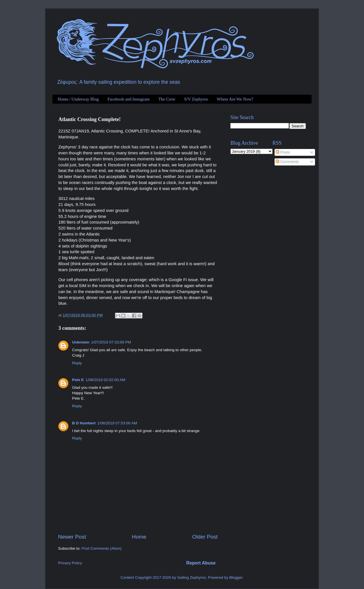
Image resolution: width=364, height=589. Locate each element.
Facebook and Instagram (128, 99)
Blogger (236, 577)
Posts (283, 152)
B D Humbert (84, 423)
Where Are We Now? (235, 99)
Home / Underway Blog (78, 99)
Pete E (78, 380)
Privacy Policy (70, 563)
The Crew (167, 99)
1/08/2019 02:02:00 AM (105, 380)
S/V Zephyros (196, 99)
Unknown (81, 342)
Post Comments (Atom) (102, 548)
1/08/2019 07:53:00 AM (117, 423)
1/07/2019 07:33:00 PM (111, 342)
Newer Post (72, 537)
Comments (287, 162)
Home (139, 537)
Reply (77, 363)
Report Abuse (201, 563)
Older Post (205, 537)
